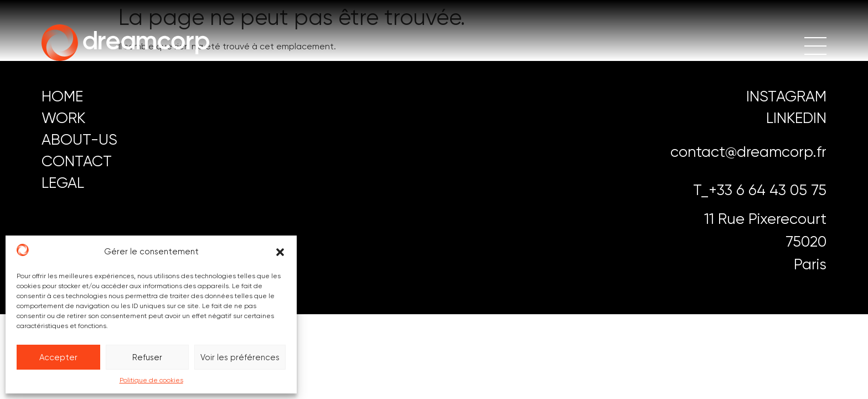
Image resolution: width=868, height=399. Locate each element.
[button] (280, 252)
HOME (62, 96)
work (63, 118)
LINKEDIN (796, 118)
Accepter (58, 357)
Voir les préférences (240, 357)
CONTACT (77, 161)
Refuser (147, 357)
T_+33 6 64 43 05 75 (760, 190)
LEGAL (63, 183)
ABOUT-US (79, 139)
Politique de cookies (151, 380)
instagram (786, 96)
